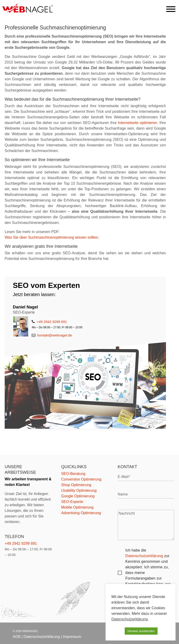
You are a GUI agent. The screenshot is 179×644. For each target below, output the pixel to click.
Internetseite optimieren (138, 123)
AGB (17, 637)
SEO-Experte (72, 502)
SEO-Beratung (73, 474)
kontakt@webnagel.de (52, 335)
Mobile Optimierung (77, 507)
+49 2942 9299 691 (49, 322)
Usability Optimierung (79, 490)
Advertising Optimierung (81, 513)
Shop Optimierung (76, 485)
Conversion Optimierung (81, 479)
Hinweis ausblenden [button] (141, 631)
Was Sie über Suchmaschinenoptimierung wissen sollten (51, 237)
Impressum (72, 637)
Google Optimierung (78, 496)
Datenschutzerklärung (144, 556)
